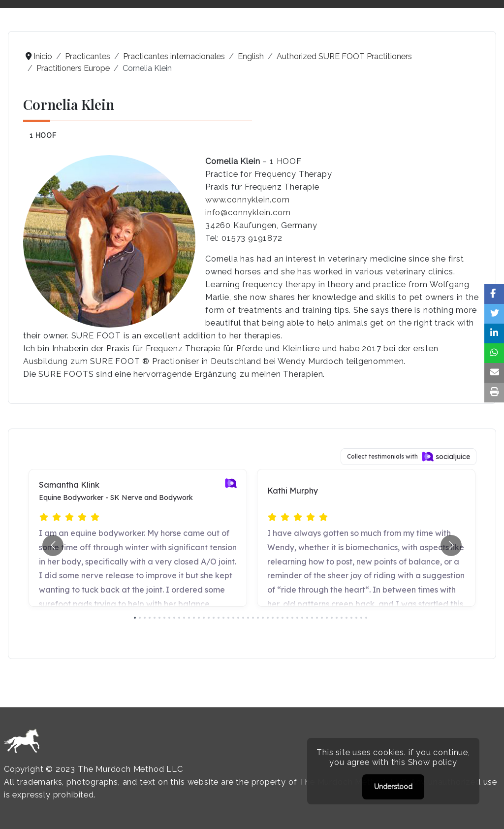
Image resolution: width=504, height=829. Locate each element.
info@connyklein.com (248, 213)
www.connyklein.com (248, 200)
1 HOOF (43, 135)
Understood (393, 787)
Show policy (433, 762)
